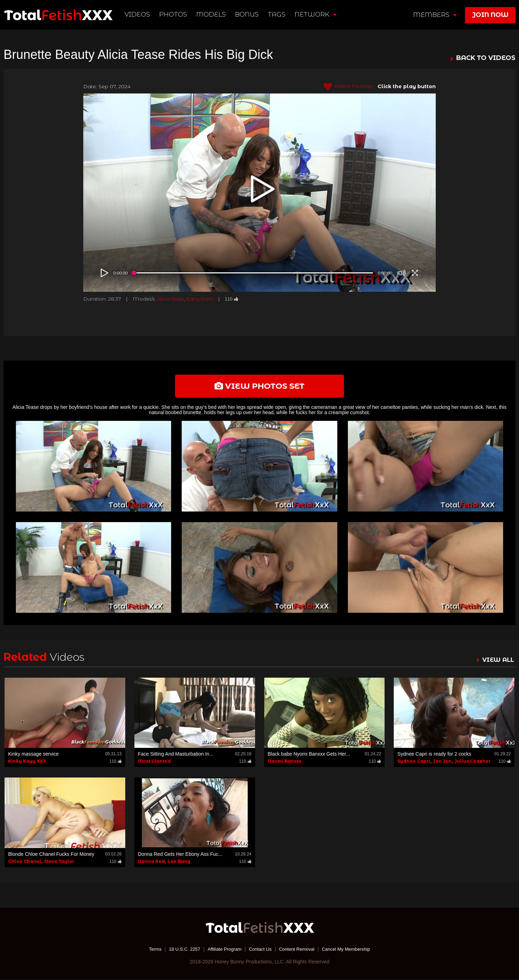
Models (212, 14)
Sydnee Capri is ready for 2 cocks (434, 755)
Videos (138, 14)
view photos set (260, 386)
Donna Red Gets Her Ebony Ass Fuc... (180, 855)
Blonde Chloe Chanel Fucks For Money (51, 855)
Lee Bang (179, 862)
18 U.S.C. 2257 (180, 950)
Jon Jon (442, 762)
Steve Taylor (59, 862)
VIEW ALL (497, 661)
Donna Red (151, 862)
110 (236, 299)
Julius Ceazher (473, 762)
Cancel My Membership (352, 950)
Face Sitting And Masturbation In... (176, 755)
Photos (174, 14)
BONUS (248, 14)
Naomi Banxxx (285, 762)
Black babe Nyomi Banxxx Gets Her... (309, 755)
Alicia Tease (172, 299)
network (316, 14)
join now (490, 15)
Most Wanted (154, 762)
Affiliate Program (222, 950)
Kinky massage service (33, 755)
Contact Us (260, 950)
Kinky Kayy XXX (27, 762)
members (435, 15)
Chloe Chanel (25, 862)
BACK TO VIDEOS (486, 58)
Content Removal (299, 950)
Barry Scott (203, 299)
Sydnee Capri (414, 762)
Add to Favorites (346, 87)
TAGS (277, 14)
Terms (148, 950)
